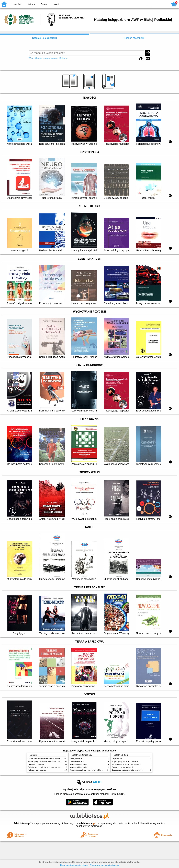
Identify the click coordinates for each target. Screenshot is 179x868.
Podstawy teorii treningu (37, 770)
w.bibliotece (87, 823)
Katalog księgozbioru (44, 38)
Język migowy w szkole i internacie (125, 762)
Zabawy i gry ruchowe (36, 764)
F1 (155, 4)
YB (134, 4)
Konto (57, 4)
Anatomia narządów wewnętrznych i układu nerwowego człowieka (95, 770)
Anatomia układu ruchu (78, 764)
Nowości (16, 4)
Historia (31, 4)
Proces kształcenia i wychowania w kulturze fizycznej (48, 759)
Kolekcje (63, 58)
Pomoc (44, 4)
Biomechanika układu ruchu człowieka (126, 764)
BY (141, 4)
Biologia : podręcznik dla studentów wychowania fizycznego (50, 767)
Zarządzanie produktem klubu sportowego (128, 770)
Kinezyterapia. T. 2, (77, 762)
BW (127, 4)
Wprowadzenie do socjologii (122, 767)
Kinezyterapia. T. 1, (77, 759)
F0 (149, 4)
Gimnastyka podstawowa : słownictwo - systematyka (48, 762)
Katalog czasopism (134, 38)
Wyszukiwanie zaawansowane (43, 58)
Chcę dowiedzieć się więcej (74, 865)
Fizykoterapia (117, 759)
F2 (163, 4)
